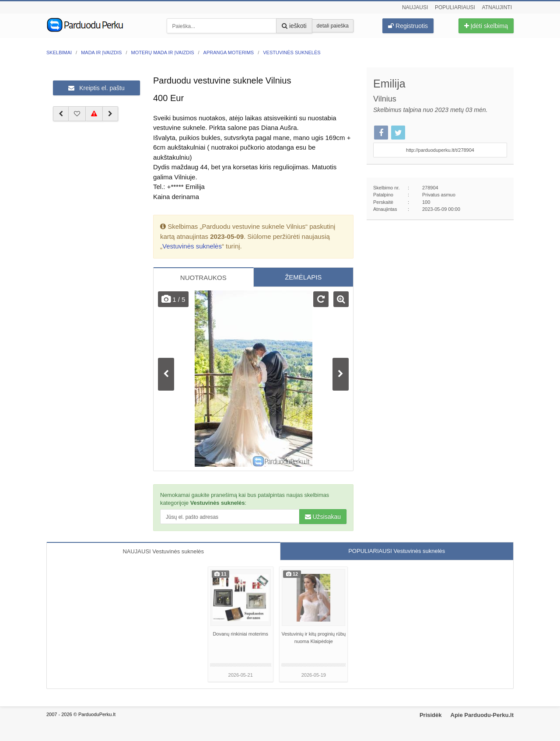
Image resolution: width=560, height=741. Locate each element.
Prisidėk (431, 715)
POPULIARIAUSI (397, 551)
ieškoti (294, 26)
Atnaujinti (497, 7)
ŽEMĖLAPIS (303, 277)
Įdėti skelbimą (486, 26)
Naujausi (415, 7)
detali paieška (333, 26)
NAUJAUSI (163, 551)
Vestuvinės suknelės (192, 246)
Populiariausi (455, 7)
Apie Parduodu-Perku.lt (482, 715)
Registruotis (408, 26)
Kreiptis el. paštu (96, 88)
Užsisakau (323, 517)
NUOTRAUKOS (203, 278)
